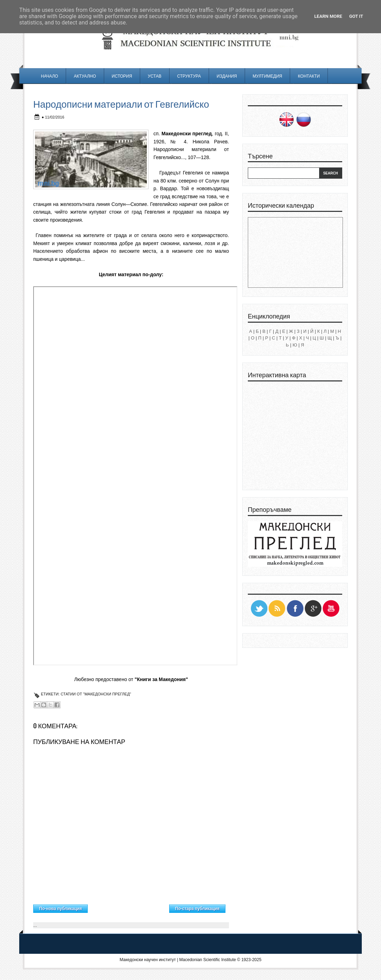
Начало (49, 76)
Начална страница (128, 907)
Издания (227, 76)
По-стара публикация (197, 909)
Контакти (309, 76)
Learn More (328, 16)
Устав (155, 76)
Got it (356, 16)
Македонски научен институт (148, 960)
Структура (189, 76)
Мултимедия (267, 76)
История (122, 76)
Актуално (85, 76)
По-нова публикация (60, 909)
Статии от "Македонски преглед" (96, 694)
